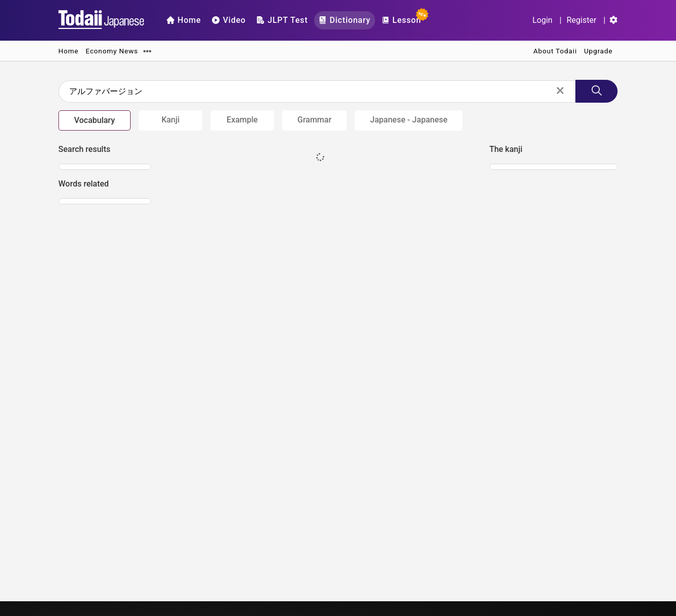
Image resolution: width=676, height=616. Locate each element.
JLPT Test (282, 20)
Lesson (404, 18)
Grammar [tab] (314, 120)
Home (184, 20)
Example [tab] (242, 120)
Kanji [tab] (171, 120)
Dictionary (345, 20)
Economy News (112, 51)
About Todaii (555, 51)
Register (582, 20)
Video (229, 20)
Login (542, 20)
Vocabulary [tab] (95, 120)
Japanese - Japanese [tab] (409, 120)
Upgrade (598, 51)
